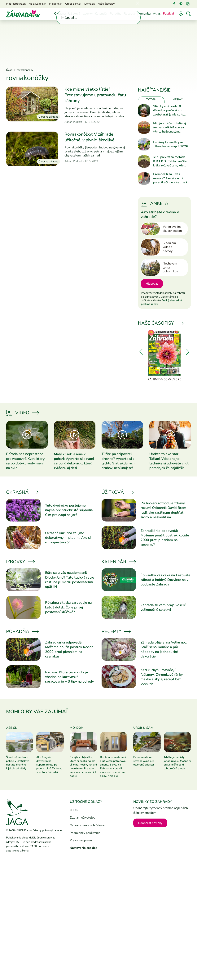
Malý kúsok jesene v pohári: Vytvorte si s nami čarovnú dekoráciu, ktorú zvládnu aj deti (74, 461)
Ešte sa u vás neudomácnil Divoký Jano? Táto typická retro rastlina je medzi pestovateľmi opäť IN (70, 580)
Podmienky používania (85, 833)
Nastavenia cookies (83, 848)
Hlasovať (152, 284)
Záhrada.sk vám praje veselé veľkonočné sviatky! (163, 607)
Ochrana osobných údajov (87, 825)
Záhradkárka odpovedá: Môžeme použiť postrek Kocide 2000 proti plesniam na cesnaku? (165, 538)
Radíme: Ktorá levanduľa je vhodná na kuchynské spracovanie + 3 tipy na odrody (69, 677)
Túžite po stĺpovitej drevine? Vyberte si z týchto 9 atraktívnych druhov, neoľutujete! (118, 461)
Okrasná (60, 14)
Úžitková (74, 14)
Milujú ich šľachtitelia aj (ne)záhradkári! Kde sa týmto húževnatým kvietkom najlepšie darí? (170, 128)
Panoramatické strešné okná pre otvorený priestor (144, 761)
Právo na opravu (81, 840)
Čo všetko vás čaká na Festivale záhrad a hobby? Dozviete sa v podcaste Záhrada (165, 580)
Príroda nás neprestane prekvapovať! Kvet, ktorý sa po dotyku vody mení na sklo (25, 461)
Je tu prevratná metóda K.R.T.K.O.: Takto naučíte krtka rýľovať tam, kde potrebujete (170, 161)
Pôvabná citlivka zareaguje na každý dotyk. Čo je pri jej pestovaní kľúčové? (68, 607)
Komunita (144, 14)
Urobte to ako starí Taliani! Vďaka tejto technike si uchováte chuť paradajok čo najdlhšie (169, 461)
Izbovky (88, 14)
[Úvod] (23, 13)
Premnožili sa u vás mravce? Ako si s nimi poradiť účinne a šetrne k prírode (170, 178)
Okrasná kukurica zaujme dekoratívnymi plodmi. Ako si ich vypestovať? (68, 538)
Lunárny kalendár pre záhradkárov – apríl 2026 (171, 145)
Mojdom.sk (56, 4)
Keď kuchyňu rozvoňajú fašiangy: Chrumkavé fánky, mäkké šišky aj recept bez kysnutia (162, 677)
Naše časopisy (106, 4)
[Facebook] (174, 4)
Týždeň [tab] (151, 99)
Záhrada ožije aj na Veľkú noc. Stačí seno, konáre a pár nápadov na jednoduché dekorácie (164, 649)
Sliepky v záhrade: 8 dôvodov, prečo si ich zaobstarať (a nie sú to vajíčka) (169, 111)
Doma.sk (90, 4)
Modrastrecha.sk (16, 4)
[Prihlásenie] (181, 14)
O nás (74, 810)
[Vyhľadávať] (189, 14)
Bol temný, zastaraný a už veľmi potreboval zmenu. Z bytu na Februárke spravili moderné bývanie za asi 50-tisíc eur (113, 767)
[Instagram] (188, 4)
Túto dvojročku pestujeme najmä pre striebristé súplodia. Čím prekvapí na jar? (69, 510)
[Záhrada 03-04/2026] (164, 356)
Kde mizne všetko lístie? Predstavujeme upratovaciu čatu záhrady (95, 95)
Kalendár (101, 14)
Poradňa (116, 14)
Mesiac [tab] (178, 99)
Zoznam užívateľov (83, 818)
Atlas (157, 14)
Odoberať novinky (150, 823)
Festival (169, 14)
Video (22, 413)
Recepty (129, 14)
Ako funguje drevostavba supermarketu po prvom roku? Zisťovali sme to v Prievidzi (49, 765)
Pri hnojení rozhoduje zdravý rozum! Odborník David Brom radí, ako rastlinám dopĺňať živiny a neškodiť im (163, 510)
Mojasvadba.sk (37, 4)
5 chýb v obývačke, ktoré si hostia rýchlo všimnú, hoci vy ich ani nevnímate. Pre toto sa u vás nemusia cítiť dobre (83, 767)
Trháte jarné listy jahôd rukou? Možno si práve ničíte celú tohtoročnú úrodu (177, 763)
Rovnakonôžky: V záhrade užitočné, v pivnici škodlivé (89, 137)
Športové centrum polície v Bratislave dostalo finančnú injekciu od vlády (18, 763)
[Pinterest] (181, 4)
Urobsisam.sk (73, 4)
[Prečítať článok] (32, 104)
